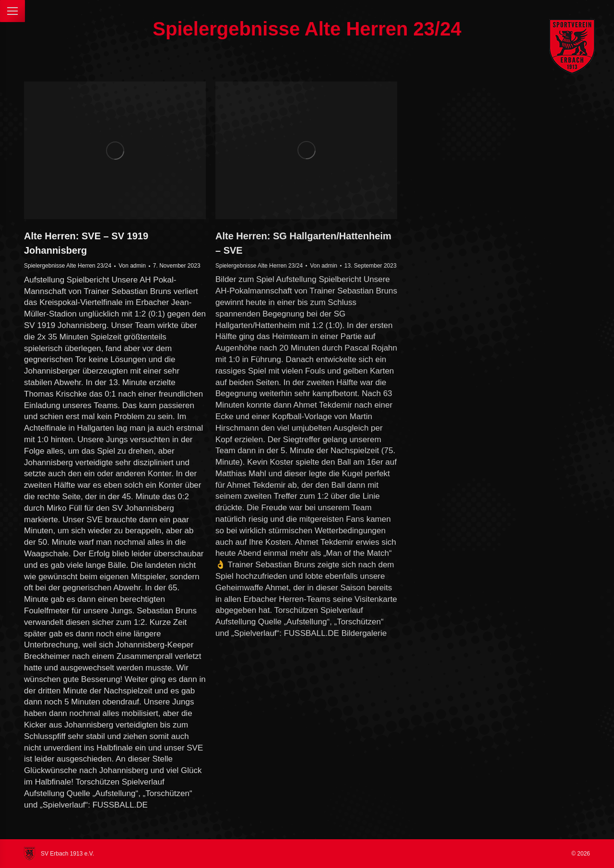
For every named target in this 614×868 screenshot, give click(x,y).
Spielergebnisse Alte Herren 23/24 (68, 266)
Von (132, 266)
